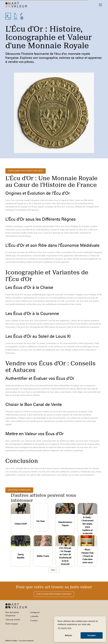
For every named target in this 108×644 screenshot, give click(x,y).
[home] (16, 5)
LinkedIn (34, 617)
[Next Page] (54, 570)
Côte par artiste (13, 620)
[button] (100, 5)
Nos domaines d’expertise (12, 614)
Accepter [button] (92, 635)
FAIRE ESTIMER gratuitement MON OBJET (26, 171)
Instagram (35, 613)
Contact (34, 621)
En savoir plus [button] (65, 628)
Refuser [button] (68, 635)
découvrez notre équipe (19, 490)
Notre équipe (11, 624)
